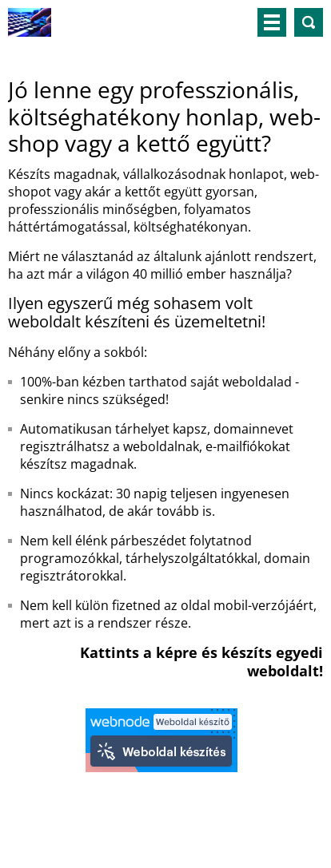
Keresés (309, 22)
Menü (272, 22)
